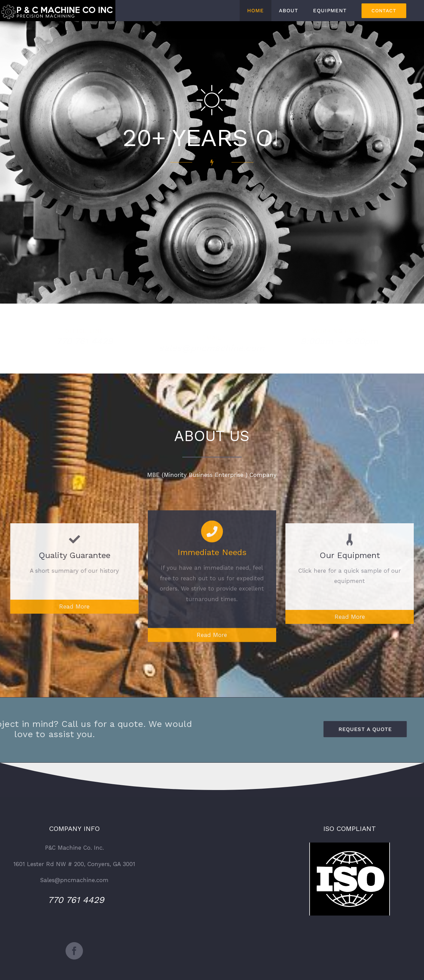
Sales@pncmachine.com (74, 880)
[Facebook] (74, 951)
